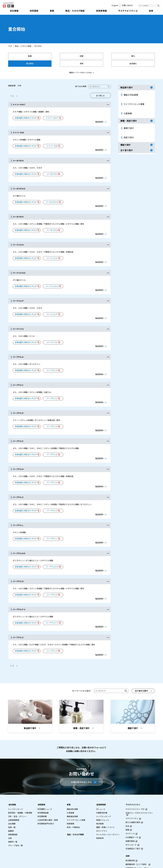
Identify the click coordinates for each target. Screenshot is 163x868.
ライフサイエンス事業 (76, 803)
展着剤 (100, 64)
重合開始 (137, 56)
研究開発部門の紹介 (46, 807)
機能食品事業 (72, 799)
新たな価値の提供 (133, 805)
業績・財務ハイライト (105, 810)
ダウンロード (131, 828)
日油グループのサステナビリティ (139, 796)
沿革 (10, 821)
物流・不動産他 (73, 810)
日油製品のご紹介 (133, 832)
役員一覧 (12, 810)
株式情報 (100, 807)
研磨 (63, 56)
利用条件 (128, 864)
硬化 (100, 56)
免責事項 (100, 821)
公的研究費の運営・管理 (48, 803)
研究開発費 (42, 799)
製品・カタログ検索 (23, 46)
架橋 (26, 56)
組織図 (11, 814)
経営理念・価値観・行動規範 (20, 796)
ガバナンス (130, 817)
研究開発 (41, 788)
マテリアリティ (132, 801)
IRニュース (101, 792)
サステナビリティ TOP (135, 792)
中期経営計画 (102, 796)
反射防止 (137, 64)
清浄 (26, 64)
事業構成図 (13, 818)
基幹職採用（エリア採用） (137, 847)
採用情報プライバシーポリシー (138, 851)
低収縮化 (63, 64)
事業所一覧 (13, 825)
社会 (127, 809)
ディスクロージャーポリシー (108, 818)
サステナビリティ (133, 788)
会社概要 (12, 807)
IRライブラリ (102, 814)
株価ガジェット (103, 803)
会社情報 (12, 788)
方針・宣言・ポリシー (17, 799)
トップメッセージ (16, 792)
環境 (127, 813)
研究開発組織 (43, 796)
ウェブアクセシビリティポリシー (149, 864)
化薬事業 (70, 796)
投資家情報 (101, 788)
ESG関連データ (132, 820)
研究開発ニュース (45, 792)
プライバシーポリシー (112, 864)
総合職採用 (130, 844)
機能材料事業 (72, 792)
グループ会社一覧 (16, 828)
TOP (10, 46)
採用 (127, 839)
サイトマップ (94, 864)
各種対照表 (130, 824)
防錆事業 (70, 807)
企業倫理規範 (14, 803)
